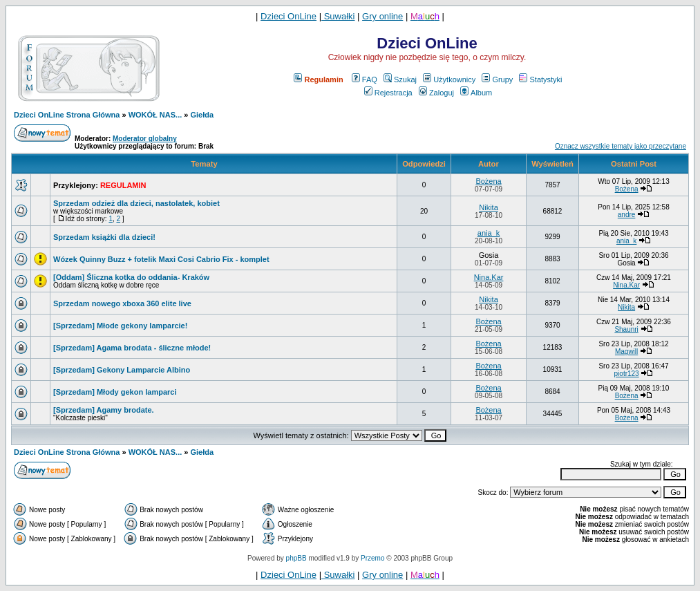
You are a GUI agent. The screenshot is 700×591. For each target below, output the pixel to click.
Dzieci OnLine (288, 16)
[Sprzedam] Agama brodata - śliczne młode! (132, 348)
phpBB (296, 558)
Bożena (488, 181)
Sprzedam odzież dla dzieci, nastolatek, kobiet (136, 203)
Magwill (626, 351)
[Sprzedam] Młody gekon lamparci (115, 392)
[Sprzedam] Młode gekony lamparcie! (120, 326)
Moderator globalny (145, 139)
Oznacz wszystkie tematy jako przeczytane (621, 146)
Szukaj (400, 79)
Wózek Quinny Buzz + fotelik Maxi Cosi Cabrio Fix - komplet (161, 259)
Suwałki (338, 16)
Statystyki (540, 79)
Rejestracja (388, 93)
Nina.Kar (489, 277)
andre (627, 215)
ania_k (489, 233)
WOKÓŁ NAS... (155, 115)
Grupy (497, 79)
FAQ (365, 79)
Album (476, 93)
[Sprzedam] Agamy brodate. (104, 410)
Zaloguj (436, 93)
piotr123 (627, 374)
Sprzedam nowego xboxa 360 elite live (122, 303)
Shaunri (626, 329)
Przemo (372, 558)
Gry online (382, 16)
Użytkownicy (449, 79)
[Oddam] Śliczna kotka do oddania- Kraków (131, 277)
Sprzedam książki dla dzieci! (104, 237)
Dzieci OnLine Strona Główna (67, 115)
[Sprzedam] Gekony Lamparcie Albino (122, 370)
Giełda (202, 115)
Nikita (489, 207)
